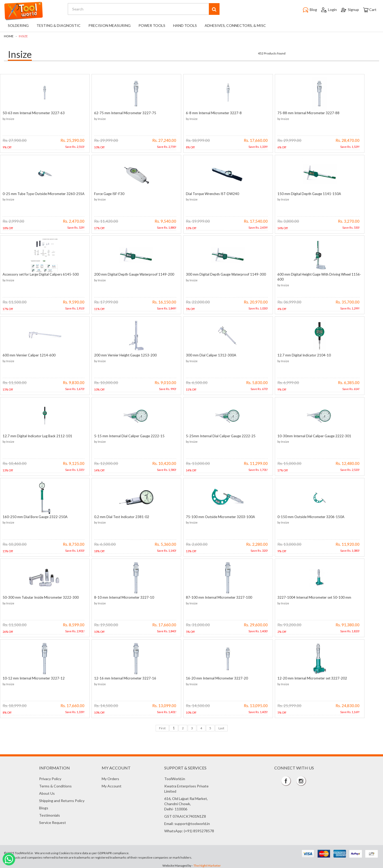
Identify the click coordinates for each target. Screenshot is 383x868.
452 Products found (272, 53)
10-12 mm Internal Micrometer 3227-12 (34, 677)
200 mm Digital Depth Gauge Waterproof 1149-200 (133, 274)
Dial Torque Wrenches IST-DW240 (209, 193)
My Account (112, 785)
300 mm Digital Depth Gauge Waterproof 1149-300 (223, 274)
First (162, 727)
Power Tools (152, 25)
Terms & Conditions (55, 785)
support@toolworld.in (192, 823)
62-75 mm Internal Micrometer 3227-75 (124, 113)
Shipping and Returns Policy (62, 800)
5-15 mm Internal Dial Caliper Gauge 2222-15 (128, 435)
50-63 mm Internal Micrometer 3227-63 (34, 113)
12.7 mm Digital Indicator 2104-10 (299, 355)
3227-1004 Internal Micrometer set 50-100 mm (310, 597)
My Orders (110, 778)
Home (9, 36)
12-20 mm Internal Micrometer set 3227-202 (308, 677)
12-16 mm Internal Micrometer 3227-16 (124, 677)
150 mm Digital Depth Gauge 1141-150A (305, 193)
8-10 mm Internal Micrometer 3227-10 (123, 597)
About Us (47, 793)
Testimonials (50, 814)
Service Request (53, 822)
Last (221, 727)
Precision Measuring (110, 25)
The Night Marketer (207, 864)
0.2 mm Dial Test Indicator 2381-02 (120, 516)
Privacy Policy (50, 778)
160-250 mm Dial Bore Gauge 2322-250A (35, 516)
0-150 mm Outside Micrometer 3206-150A (306, 516)
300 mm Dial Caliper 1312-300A (208, 355)
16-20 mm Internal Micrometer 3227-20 (214, 677)
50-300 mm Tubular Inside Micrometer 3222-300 (41, 597)
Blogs (44, 807)
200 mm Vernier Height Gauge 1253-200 (124, 355)
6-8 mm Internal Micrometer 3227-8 (210, 113)
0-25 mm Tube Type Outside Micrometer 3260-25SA (44, 193)
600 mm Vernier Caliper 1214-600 (29, 355)
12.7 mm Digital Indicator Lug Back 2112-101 (37, 435)
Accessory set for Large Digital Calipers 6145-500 (41, 274)
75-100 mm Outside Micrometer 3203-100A (217, 516)
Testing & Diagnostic (59, 25)
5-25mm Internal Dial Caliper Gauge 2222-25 (217, 435)
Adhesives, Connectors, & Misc (235, 25)
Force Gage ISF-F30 (108, 193)
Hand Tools (185, 25)
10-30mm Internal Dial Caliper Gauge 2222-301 (310, 435)
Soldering (18, 25)
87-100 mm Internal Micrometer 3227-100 (216, 597)
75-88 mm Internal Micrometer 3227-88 (304, 113)
